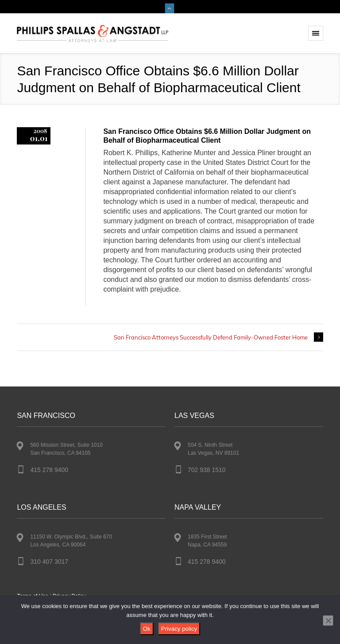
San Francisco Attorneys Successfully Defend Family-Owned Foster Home (211, 337)
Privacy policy (179, 629)
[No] (328, 621)
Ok (147, 629)
